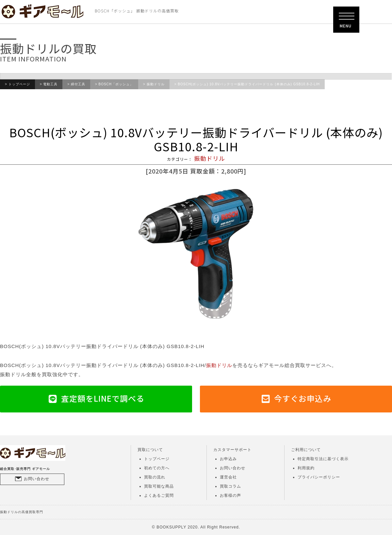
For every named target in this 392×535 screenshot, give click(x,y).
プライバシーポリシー (319, 477)
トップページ (19, 84)
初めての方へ (157, 468)
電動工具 (50, 84)
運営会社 (228, 477)
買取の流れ (155, 477)
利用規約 (306, 468)
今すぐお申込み (303, 398)
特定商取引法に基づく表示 (323, 459)
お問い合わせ (37, 479)
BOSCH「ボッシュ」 (116, 84)
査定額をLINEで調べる (103, 398)
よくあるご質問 (159, 495)
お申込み (228, 459)
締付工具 (78, 84)
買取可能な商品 (159, 486)
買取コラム (230, 486)
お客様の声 (230, 495)
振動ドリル (156, 84)
